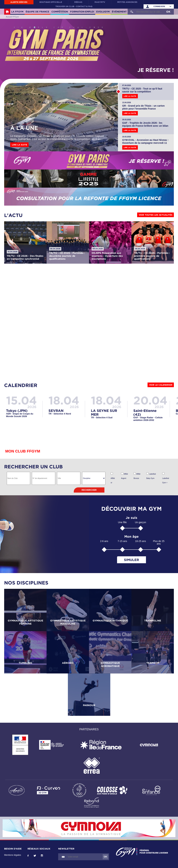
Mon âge (132, 537)
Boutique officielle (51, 2)
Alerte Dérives (19, 2)
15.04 (21, 400)
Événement (119, 12)
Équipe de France (37, 12)
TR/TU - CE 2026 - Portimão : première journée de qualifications (152, 256)
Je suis (132, 518)
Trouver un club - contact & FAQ (74, 6)
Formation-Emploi (82, 12)
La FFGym (17, 12)
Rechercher (89, 490)
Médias (78, 2)
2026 (32, 407)
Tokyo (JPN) (17, 411)
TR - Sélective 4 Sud (102, 418)
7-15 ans (122, 541)
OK (168, 12)
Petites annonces (127, 2)
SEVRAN (56, 411)
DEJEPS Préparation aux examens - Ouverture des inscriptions (107, 256)
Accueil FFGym (7, 12)
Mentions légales (13, 855)
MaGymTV (100, 2)
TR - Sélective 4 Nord (60, 414)
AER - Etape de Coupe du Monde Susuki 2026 (20, 415)
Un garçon (141, 522)
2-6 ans (104, 541)
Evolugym (103, 12)
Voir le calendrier (161, 385)
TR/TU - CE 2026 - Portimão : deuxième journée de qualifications (67, 256)
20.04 (150, 400)
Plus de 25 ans (159, 542)
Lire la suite (19, 145)
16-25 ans (140, 541)
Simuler (132, 560)
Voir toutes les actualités (156, 215)
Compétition (60, 12)
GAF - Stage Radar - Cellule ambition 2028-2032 (148, 419)
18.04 (64, 400)
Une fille (122, 522)
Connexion (159, 6)
